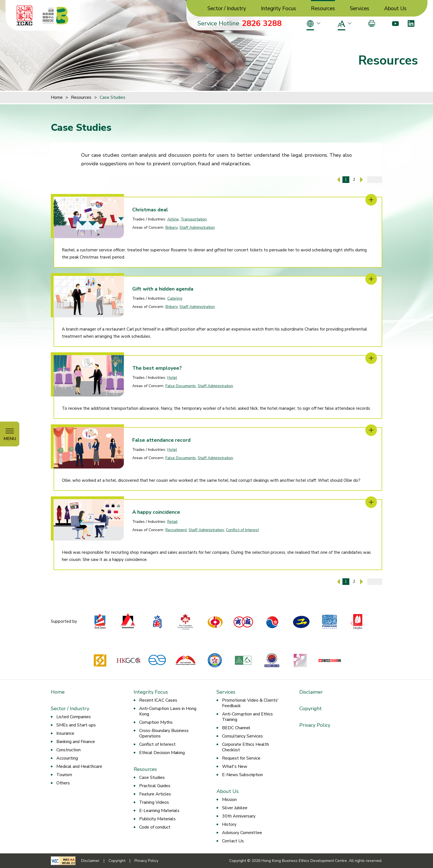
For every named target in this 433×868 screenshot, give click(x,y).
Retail (172, 522)
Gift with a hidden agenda (163, 289)
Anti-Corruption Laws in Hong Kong (168, 711)
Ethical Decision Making (162, 753)
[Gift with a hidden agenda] (371, 279)
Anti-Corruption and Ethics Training (247, 717)
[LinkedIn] (411, 23)
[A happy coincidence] (371, 502)
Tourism (64, 775)
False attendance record (161, 440)
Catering (175, 298)
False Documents (181, 386)
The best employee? (157, 368)
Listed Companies (74, 717)
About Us (395, 9)
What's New (235, 766)
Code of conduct (155, 827)
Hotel (172, 378)
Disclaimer (311, 692)
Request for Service (241, 758)
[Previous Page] (339, 180)
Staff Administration (197, 227)
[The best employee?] (371, 358)
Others (63, 783)
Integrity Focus (278, 9)
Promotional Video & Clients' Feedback (250, 703)
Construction (68, 750)
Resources (323, 9)
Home (57, 97)
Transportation (194, 219)
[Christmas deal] (371, 200)
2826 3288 (262, 23)
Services (360, 9)
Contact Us (233, 841)
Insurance (65, 733)
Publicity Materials (157, 819)
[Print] (372, 23)
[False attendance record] (371, 430)
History (229, 824)
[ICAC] (25, 15)
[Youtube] (395, 23)
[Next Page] (361, 180)
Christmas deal (150, 210)
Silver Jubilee (235, 808)
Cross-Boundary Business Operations (164, 733)
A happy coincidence (156, 512)
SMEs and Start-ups (76, 725)
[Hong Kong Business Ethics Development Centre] (56, 15)
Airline (173, 219)
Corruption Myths (156, 722)
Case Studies (113, 97)
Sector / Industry (227, 9)
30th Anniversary (239, 816)
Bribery (171, 227)
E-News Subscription (242, 775)
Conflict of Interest (242, 530)
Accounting (67, 758)
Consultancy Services (242, 736)
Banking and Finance (76, 742)
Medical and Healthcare (79, 766)
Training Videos (154, 802)
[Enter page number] (375, 180)
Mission (229, 800)
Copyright (311, 709)
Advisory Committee (242, 833)
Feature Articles (155, 794)
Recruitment (176, 530)
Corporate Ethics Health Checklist (245, 747)
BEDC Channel (236, 728)
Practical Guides (155, 786)
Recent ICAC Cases (158, 700)
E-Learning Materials (159, 811)
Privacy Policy (315, 725)
